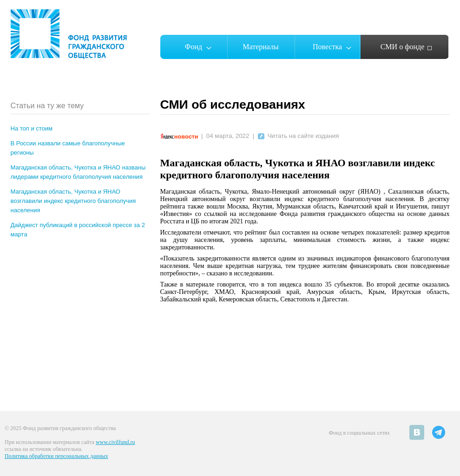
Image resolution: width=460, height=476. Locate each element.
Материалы (261, 47)
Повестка (327, 47)
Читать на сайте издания (299, 136)
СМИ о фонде (403, 47)
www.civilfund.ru (115, 442)
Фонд (194, 47)
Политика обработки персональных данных (56, 456)
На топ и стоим (32, 128)
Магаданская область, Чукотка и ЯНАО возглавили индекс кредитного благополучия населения (73, 201)
